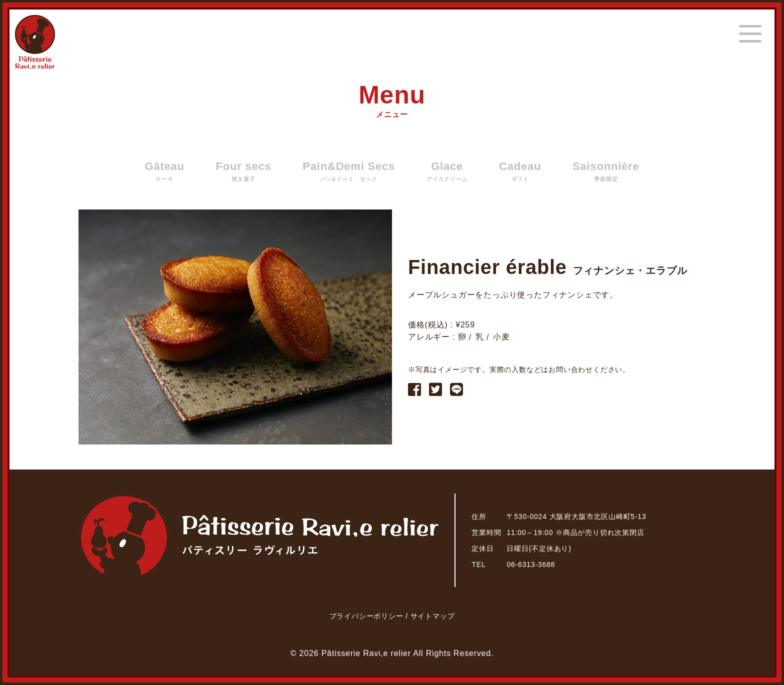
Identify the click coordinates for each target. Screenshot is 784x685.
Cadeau (520, 171)
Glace (447, 171)
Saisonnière (606, 171)
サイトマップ (433, 616)
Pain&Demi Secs (349, 171)
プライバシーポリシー (368, 616)
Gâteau (164, 171)
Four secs (243, 171)
